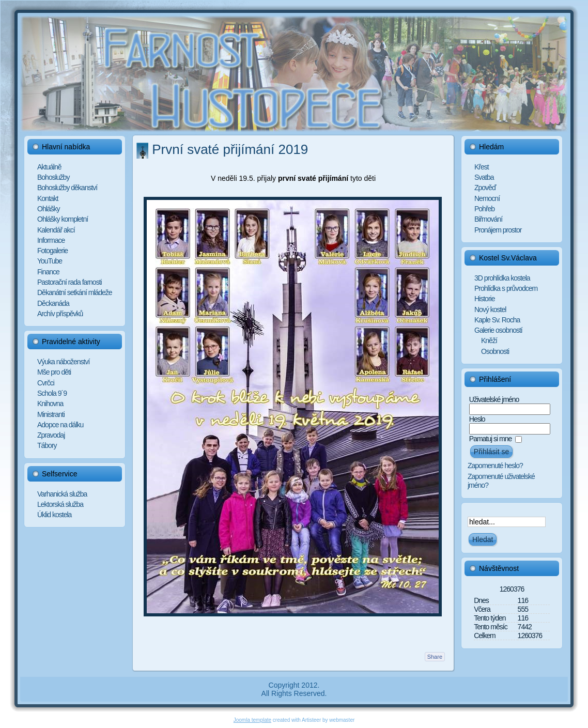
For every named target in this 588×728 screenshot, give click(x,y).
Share (435, 657)
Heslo (477, 419)
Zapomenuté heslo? (495, 466)
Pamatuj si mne (490, 439)
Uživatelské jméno (494, 399)
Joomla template (252, 720)
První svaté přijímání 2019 (230, 149)
